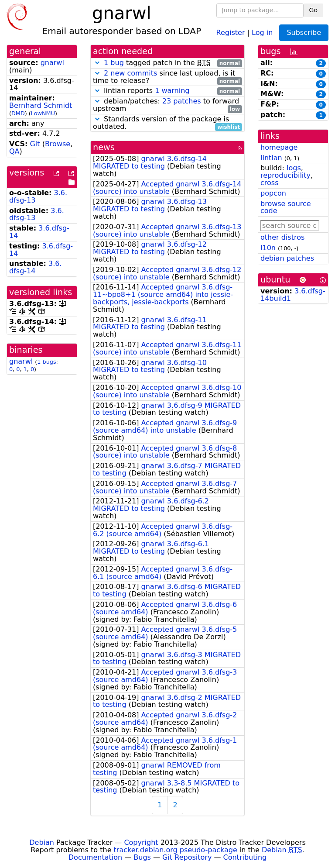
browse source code (286, 207)
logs (294, 168)
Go (313, 10)
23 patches (182, 101)
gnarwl (52, 63)
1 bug (114, 63)
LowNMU (43, 113)
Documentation (95, 857)
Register (231, 32)
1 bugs (46, 362)
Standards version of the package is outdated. (167, 123)
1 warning (172, 91)
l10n (268, 248)
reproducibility (285, 175)
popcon (273, 193)
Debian (42, 842)
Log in (262, 32)
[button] (97, 63)
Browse (58, 144)
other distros (282, 237)
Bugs (142, 857)
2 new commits (130, 73)
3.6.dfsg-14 (39, 232)
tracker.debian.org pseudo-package (176, 850)
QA (14, 151)
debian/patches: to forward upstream (167, 105)
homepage (279, 147)
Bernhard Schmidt (41, 105)
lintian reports (167, 91)
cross (269, 183)
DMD (18, 113)
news (104, 147)
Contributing (245, 857)
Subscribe (304, 33)
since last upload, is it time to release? (167, 77)
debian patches (287, 258)
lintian (271, 158)
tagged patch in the (167, 63)
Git (35, 144)
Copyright (141, 842)
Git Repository (187, 857)
